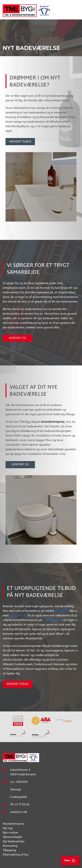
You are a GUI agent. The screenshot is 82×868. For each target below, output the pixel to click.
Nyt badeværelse (14, 841)
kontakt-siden (51, 620)
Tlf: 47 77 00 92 (20, 805)
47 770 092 (62, 611)
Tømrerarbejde (12, 837)
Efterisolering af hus (16, 855)
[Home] (28, 8)
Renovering (10, 846)
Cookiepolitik (19, 797)
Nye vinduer (10, 833)
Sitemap (15, 790)
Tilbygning (9, 850)
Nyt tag (8, 828)
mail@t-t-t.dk (18, 616)
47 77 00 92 (63, 32)
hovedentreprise (53, 422)
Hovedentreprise (13, 824)
